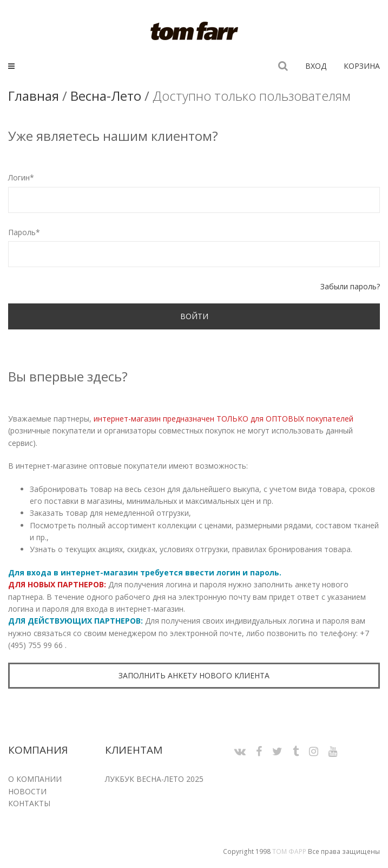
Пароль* (24, 232)
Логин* (21, 177)
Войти (194, 316)
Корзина (362, 66)
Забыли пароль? (350, 286)
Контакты (29, 803)
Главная (34, 96)
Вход (316, 66)
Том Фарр (289, 851)
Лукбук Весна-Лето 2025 (154, 779)
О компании (35, 779)
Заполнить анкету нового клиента (194, 675)
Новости (27, 791)
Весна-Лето (106, 96)
